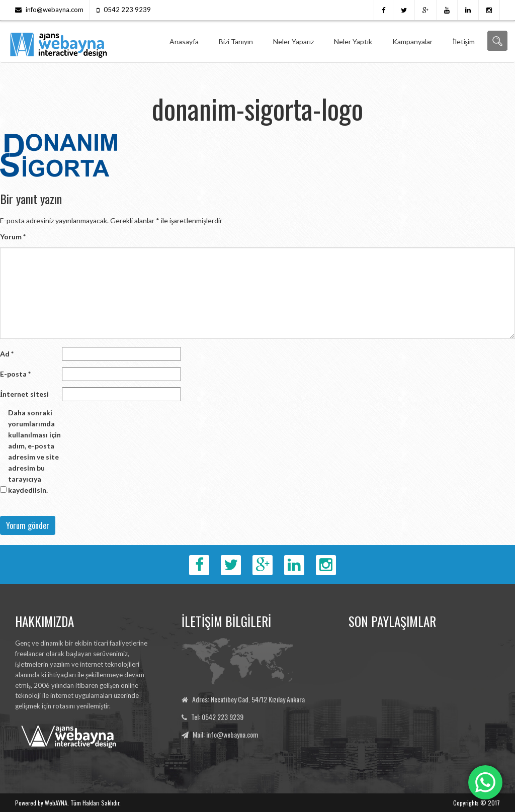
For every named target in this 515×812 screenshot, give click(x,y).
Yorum (13, 237)
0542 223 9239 (127, 10)
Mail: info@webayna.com (225, 734)
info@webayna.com (55, 10)
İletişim (464, 41)
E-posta (15, 374)
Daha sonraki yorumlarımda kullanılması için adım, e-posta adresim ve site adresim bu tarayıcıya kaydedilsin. (34, 451)
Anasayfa (184, 41)
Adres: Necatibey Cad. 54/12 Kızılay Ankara (248, 699)
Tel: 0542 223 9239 (217, 717)
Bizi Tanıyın (236, 41)
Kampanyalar (412, 41)
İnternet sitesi (24, 394)
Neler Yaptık (353, 41)
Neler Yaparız (293, 41)
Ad (7, 354)
